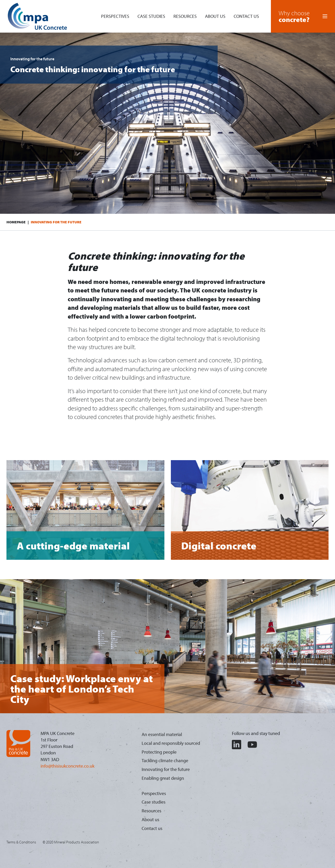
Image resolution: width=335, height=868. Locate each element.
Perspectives (115, 16)
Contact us (246, 16)
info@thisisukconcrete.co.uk (67, 766)
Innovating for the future (166, 769)
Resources (185, 16)
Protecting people (159, 752)
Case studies (151, 16)
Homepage (16, 222)
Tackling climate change (165, 760)
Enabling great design (163, 778)
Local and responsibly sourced (171, 743)
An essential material (162, 734)
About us (215, 16)
